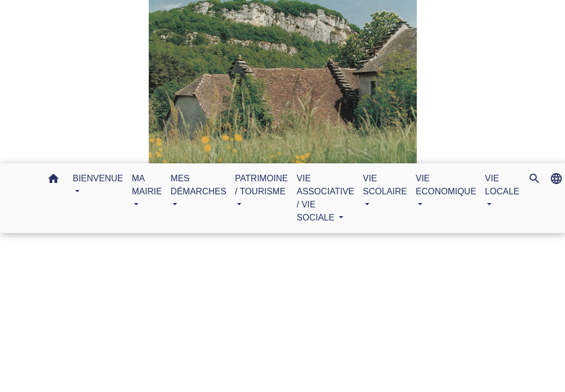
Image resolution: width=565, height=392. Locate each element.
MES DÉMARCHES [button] (198, 185)
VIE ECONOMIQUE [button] (446, 185)
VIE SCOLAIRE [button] (385, 185)
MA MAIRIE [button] (147, 185)
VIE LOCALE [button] (502, 185)
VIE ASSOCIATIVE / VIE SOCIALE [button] (326, 198)
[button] (53, 180)
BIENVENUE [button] (98, 178)
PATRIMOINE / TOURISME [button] (261, 185)
